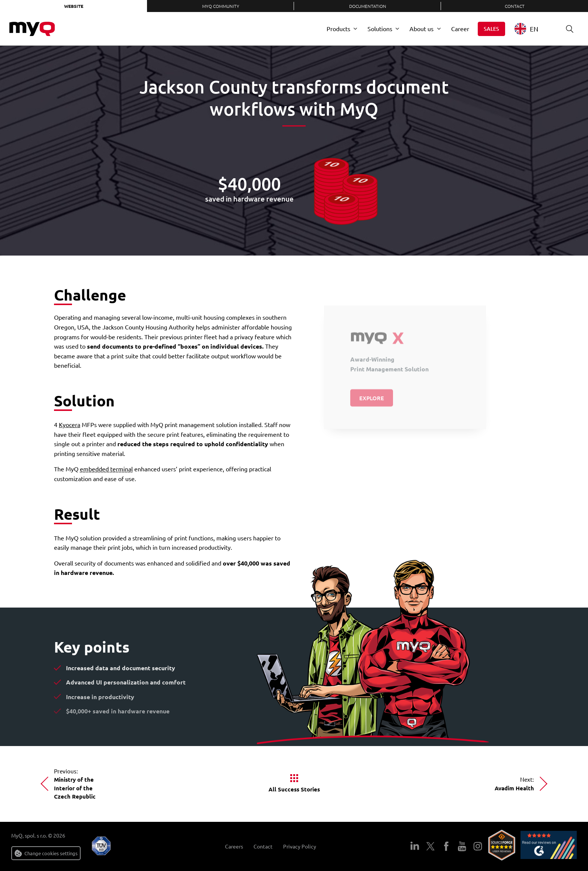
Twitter (430, 846)
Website (74, 6)
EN (526, 29)
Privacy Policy (300, 846)
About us (421, 29)
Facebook (446, 846)
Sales (491, 29)
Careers (234, 846)
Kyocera (70, 424)
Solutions (380, 29)
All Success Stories (294, 789)
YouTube (462, 846)
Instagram (478, 846)
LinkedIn (415, 846)
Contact (515, 6)
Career (460, 29)
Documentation (368, 6)
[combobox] (532, 29)
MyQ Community (221, 6)
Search (567, 29)
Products (338, 29)
